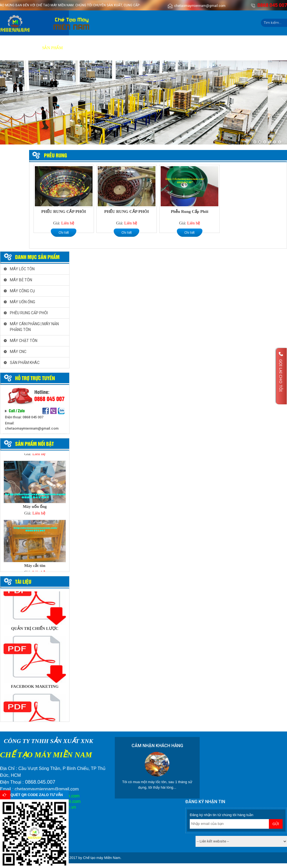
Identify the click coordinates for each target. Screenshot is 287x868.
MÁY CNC (18, 352)
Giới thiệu (26, 48)
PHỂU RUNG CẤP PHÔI (64, 212)
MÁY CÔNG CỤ (22, 291)
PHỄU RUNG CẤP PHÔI (29, 313)
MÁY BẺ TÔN (21, 280)
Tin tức (172, 48)
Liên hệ (193, 48)
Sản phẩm (52, 48)
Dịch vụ (77, 48)
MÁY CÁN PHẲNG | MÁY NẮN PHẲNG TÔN (34, 327)
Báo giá (99, 48)
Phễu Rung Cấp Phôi (190, 212)
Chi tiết (64, 233)
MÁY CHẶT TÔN (24, 341)
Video (120, 48)
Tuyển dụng (145, 48)
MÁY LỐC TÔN (22, 269)
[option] (35, 490)
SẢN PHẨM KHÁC (25, 363)
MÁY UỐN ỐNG (23, 302)
